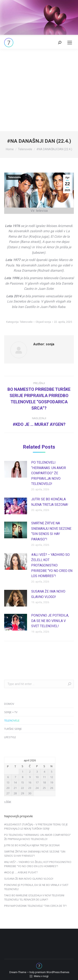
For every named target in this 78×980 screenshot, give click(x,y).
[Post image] (16, 469)
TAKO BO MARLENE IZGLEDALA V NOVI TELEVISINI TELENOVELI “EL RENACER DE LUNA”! (34, 897)
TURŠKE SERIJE (13, 729)
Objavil (43, 322)
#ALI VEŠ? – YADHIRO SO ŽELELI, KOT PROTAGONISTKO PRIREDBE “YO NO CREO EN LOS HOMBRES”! (52, 565)
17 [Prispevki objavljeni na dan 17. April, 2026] (37, 782)
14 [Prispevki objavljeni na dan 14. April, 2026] (15, 782)
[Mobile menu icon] (70, 43)
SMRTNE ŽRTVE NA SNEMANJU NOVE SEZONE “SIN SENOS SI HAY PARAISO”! (51, 531)
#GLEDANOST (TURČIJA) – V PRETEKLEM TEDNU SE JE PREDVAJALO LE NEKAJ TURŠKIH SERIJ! (36, 826)
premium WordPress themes (52, 972)
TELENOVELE (12, 720)
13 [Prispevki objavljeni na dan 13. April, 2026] (8, 782)
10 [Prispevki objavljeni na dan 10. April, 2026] (37, 777)
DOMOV (9, 704)
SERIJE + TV (11, 712)
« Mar (8, 801)
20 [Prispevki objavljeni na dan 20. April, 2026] (8, 788)
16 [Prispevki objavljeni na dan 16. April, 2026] (30, 782)
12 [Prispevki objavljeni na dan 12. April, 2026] (52, 777)
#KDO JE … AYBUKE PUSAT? (21, 872)
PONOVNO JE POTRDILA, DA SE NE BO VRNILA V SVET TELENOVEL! (50, 621)
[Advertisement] (39, 90)
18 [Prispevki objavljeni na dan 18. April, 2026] (44, 782)
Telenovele (14, 177)
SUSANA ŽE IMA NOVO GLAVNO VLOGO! (48, 594)
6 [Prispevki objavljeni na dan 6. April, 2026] (8, 777)
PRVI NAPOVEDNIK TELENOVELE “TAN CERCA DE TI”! (35, 906)
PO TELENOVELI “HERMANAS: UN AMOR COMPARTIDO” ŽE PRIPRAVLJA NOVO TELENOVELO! (49, 473)
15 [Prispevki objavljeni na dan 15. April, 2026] (22, 782)
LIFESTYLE (10, 737)
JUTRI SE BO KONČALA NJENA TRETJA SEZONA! (50, 502)
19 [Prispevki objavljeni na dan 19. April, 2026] (52, 782)
